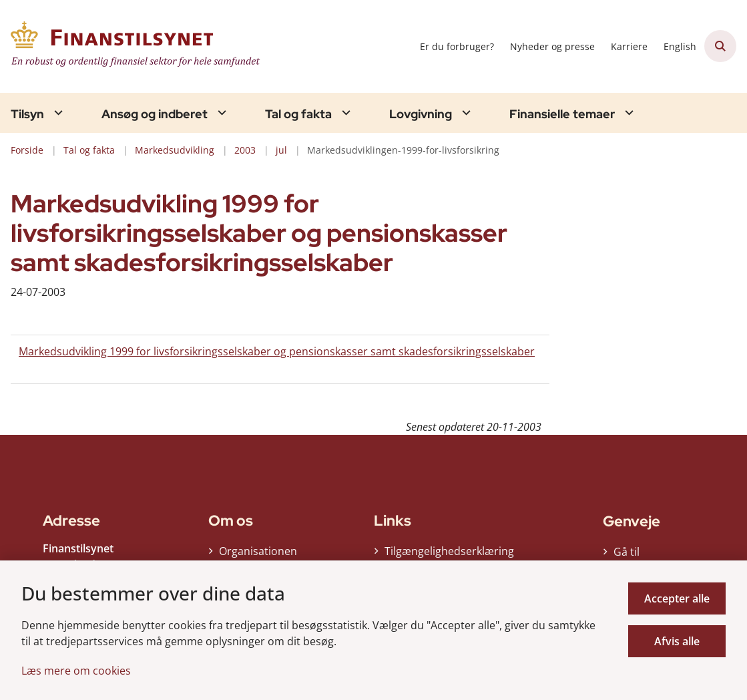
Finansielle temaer (562, 114)
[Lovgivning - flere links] (465, 113)
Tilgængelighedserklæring (449, 555)
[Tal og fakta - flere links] (344, 113)
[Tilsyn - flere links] (57, 113)
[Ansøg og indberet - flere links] (220, 113)
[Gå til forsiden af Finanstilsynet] (132, 46)
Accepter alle (677, 598)
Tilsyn (27, 114)
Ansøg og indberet (155, 114)
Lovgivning (421, 114)
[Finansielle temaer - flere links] (628, 113)
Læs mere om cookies (76, 671)
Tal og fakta (298, 114)
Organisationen (258, 555)
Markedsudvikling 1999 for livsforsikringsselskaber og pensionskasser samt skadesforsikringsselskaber (277, 351)
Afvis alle (677, 641)
